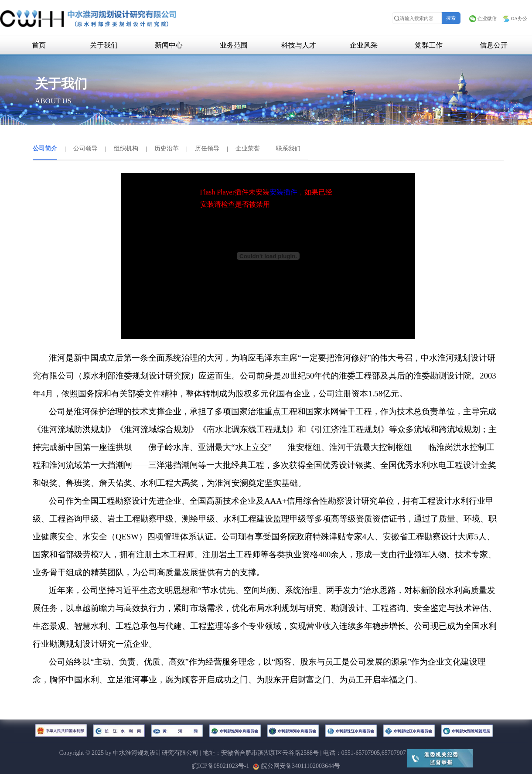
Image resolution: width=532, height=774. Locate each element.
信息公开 (494, 45)
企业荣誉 (248, 148)
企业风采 (364, 45)
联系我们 (288, 148)
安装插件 (283, 192)
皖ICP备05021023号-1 (220, 766)
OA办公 (515, 18)
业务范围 (234, 45)
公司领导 (85, 148)
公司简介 (45, 148)
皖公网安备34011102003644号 (297, 766)
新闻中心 (169, 45)
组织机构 (126, 148)
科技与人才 (299, 45)
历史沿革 (167, 148)
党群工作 (429, 45)
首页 (39, 45)
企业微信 (483, 18)
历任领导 (207, 148)
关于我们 (104, 45)
